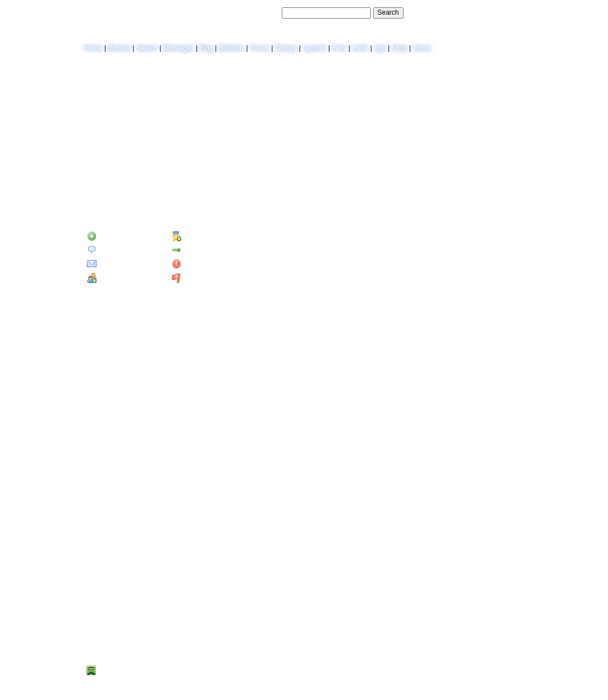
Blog (206, 48)
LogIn (491, 12)
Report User (195, 278)
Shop (399, 48)
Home (94, 48)
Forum (259, 48)
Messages (179, 48)
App (380, 48)
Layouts (314, 48)
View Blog (375, 80)
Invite (360, 48)
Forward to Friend (204, 250)
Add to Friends (114, 236)
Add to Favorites (202, 236)
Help (470, 12)
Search (388, 12)
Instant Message (117, 264)
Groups (286, 48)
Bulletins (231, 48)
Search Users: (259, 12)
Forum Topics (149, 199)
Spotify (103, 670)
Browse (119, 48)
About (421, 48)
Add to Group (113, 278)
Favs (339, 48)
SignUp (516, 12)
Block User (193, 264)
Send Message (113, 250)
